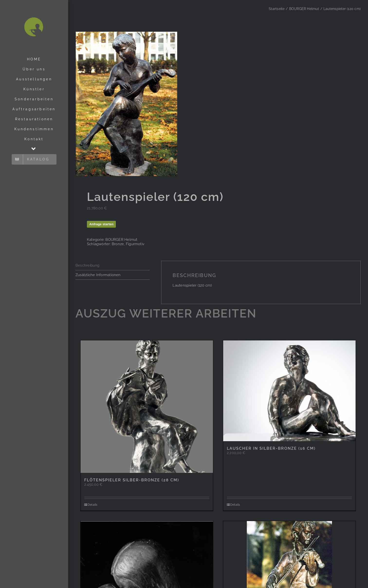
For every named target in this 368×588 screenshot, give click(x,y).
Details (93, 505)
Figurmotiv (135, 244)
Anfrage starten (101, 224)
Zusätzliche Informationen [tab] (98, 275)
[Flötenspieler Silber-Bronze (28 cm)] (147, 407)
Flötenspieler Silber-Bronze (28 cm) (132, 481)
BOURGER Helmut (121, 240)
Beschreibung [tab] (87, 266)
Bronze (118, 244)
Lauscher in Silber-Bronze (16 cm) (271, 449)
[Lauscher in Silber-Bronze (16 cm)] (289, 391)
